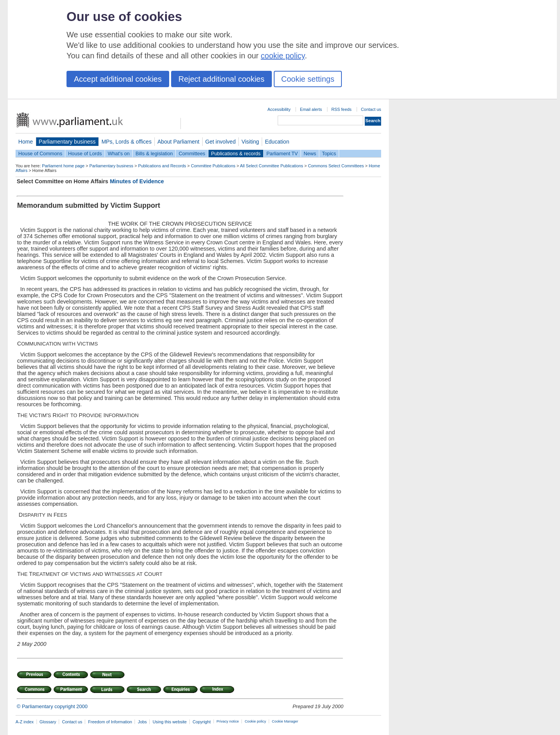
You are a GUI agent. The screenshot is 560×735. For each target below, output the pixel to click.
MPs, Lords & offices (127, 142)
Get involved (220, 142)
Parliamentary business (67, 142)
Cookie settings (308, 79)
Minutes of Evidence (137, 181)
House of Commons (40, 153)
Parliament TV (282, 153)
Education (277, 142)
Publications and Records (162, 166)
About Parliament (178, 142)
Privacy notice (228, 721)
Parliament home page (63, 166)
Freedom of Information (110, 722)
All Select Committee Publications (272, 166)
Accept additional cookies (118, 79)
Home (26, 142)
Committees (192, 153)
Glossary (48, 722)
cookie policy (283, 56)
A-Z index (25, 722)
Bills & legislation (154, 153)
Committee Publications (213, 166)
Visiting (250, 142)
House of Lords (85, 153)
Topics (329, 153)
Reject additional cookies (221, 79)
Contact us (371, 109)
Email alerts (311, 109)
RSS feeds (341, 109)
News (310, 153)
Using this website (170, 722)
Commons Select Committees (336, 166)
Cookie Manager (285, 721)
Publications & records (236, 153)
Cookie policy (255, 721)
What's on (119, 153)
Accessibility (279, 109)
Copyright (202, 722)
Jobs (142, 722)
